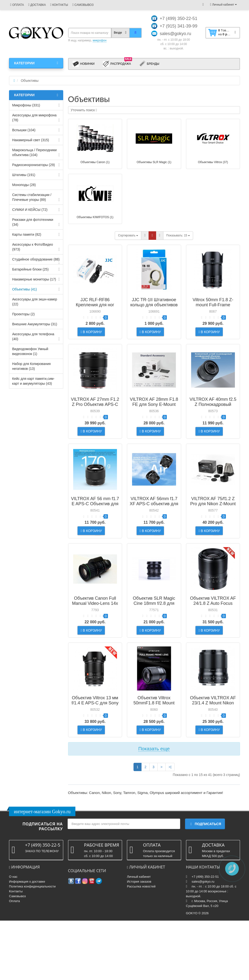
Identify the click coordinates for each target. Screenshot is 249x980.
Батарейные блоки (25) (30, 269)
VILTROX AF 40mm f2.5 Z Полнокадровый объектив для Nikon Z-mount (213, 419)
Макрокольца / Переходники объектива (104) (34, 152)
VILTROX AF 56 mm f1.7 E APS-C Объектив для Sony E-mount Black (95, 528)
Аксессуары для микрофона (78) (34, 118)
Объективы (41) (25, 289)
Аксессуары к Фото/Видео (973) (33, 247)
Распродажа (118, 64)
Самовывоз (17, 956)
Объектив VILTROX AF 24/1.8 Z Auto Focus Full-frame (213, 639)
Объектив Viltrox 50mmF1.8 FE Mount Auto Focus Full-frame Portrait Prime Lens (154, 753)
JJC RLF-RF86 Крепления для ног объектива (95, 305)
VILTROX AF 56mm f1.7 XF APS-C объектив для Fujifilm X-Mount (154, 528)
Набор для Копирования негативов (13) (31, 366)
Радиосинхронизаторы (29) (34, 165)
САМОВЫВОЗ (83, 5)
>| (170, 826)
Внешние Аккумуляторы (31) (35, 324)
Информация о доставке (27, 941)
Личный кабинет (139, 936)
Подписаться (205, 884)
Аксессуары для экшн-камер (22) (35, 302)
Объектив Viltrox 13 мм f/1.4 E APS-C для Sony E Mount (95, 750)
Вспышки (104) (24, 130)
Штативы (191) (24, 175)
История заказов (139, 941)
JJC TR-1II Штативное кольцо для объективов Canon (154, 305)
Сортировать (128, 235)
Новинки (84, 64)
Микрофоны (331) (26, 105)
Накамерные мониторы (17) (34, 279)
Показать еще (154, 808)
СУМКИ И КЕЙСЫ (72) (30, 210)
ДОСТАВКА (37, 5)
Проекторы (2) (23, 314)
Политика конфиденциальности (32, 946)
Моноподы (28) (24, 185)
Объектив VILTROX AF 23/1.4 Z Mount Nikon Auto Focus (213, 750)
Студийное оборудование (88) (36, 259)
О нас (13, 936)
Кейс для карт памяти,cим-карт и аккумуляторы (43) (33, 381)
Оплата (14, 960)
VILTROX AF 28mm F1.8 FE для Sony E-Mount (154, 414)
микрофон (100, 40)
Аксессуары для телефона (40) (33, 336)
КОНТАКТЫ (59, 5)
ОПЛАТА (17, 5)
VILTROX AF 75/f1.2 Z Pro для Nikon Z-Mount (213, 525)
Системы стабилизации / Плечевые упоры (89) (32, 197)
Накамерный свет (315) (31, 140)
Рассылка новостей (141, 946)
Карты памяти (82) (27, 234)
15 (178, 235)
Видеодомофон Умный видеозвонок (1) (30, 351)
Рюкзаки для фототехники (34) (33, 222)
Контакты (16, 951)
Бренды (149, 64)
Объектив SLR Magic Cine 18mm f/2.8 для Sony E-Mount (154, 639)
